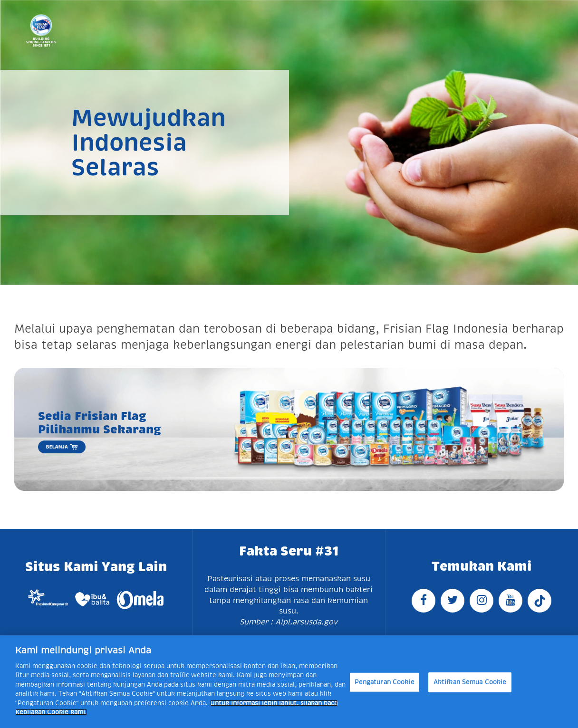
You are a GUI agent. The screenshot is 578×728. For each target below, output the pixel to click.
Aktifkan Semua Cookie (470, 682)
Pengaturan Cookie (385, 682)
